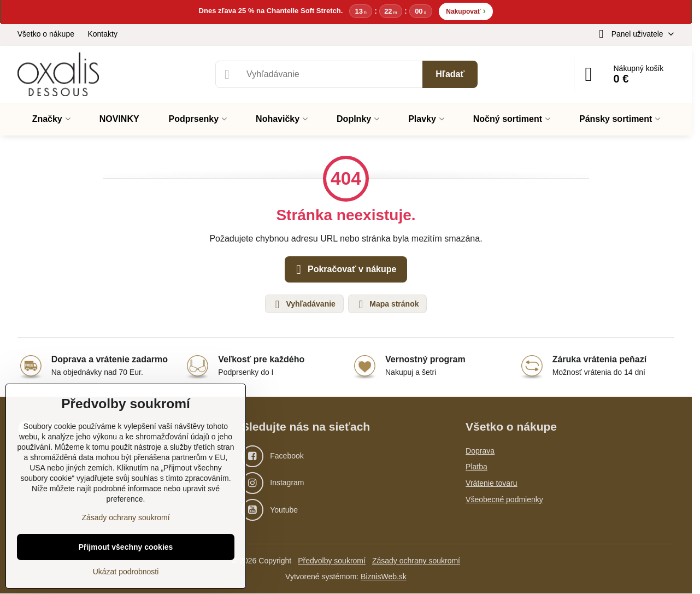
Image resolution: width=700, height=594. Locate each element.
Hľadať (450, 74)
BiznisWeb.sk (384, 577)
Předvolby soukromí (332, 561)
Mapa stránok (387, 304)
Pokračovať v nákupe (345, 270)
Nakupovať (466, 11)
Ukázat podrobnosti (126, 572)
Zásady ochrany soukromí (416, 561)
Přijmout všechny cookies (126, 547)
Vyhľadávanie (304, 304)
